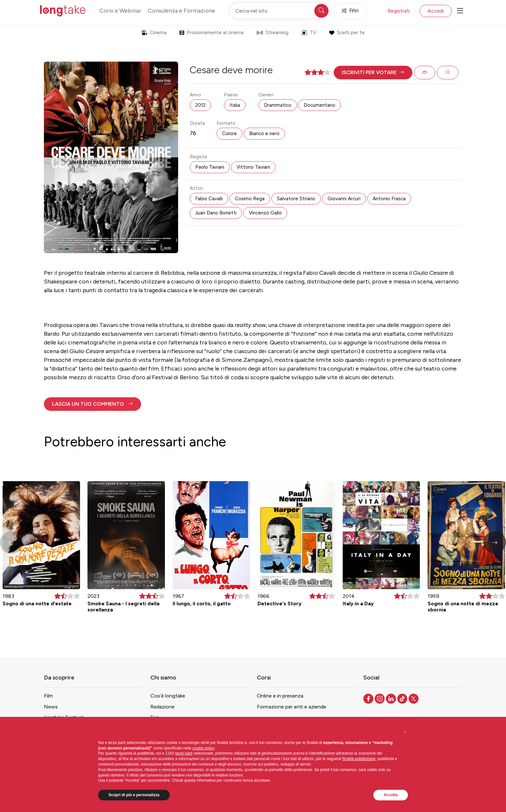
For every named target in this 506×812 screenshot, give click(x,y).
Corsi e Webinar (120, 11)
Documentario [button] (319, 105)
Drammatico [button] (278, 105)
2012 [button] (200, 105)
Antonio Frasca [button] (389, 199)
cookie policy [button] (203, 748)
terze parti (184, 753)
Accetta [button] (391, 795)
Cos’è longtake (168, 696)
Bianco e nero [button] (264, 134)
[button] (373, 73)
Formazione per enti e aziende (292, 707)
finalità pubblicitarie (359, 759)
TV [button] (309, 33)
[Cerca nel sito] (280, 11)
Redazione (162, 707)
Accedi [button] (436, 11)
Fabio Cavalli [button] (209, 199)
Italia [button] (235, 105)
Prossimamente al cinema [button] (212, 33)
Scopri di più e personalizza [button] (134, 795)
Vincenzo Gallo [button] (265, 213)
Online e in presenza (280, 696)
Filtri (350, 11)
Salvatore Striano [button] (296, 199)
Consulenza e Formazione (182, 11)
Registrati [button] (399, 11)
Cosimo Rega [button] (250, 199)
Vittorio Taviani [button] (253, 167)
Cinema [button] (154, 33)
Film (48, 696)
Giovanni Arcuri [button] (344, 199)
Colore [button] (229, 134)
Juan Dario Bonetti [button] (216, 213)
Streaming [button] (273, 33)
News (51, 707)
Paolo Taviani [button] (210, 167)
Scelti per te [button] (347, 33)
